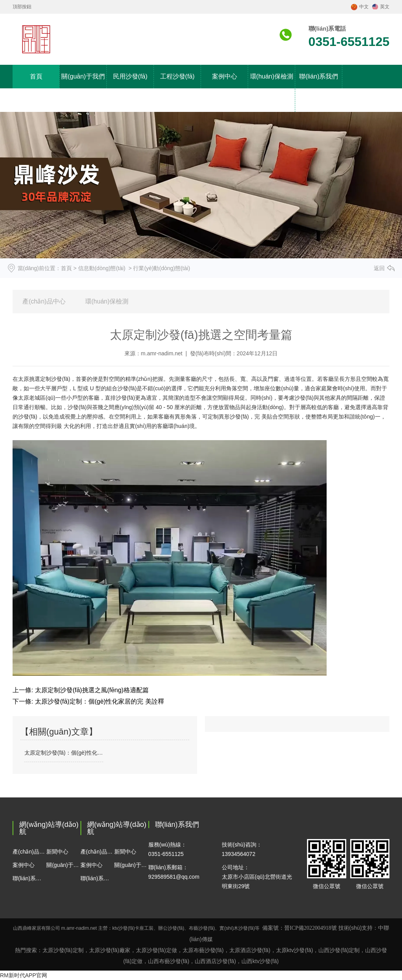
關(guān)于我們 (83, 76)
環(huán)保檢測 (107, 301)
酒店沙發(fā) (215, 961)
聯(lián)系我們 (319, 76)
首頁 (36, 76)
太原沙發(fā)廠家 (110, 950)
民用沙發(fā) (130, 76)
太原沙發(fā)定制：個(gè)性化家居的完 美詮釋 (98, 701)
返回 (379, 268)
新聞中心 (57, 852)
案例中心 (225, 76)
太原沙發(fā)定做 (156, 950)
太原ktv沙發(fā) (295, 950)
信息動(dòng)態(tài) (102, 268)
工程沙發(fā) (177, 76)
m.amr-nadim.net (162, 353)
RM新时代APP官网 (24, 975)
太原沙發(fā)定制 (63, 950)
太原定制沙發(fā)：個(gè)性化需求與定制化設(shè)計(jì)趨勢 (64, 753)
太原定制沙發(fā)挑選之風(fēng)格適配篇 (91, 690)
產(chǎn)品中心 (44, 301)
